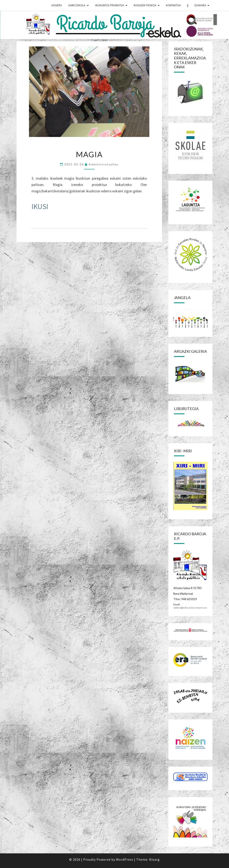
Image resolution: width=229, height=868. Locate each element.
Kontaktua (173, 5)
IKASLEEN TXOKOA (145, 5)
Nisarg (154, 859)
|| (188, 5)
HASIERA (57, 5)
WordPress (125, 859)
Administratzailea (103, 164)
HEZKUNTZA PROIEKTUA (110, 5)
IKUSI (40, 206)
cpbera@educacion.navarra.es (190, 608)
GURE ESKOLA (77, 5)
